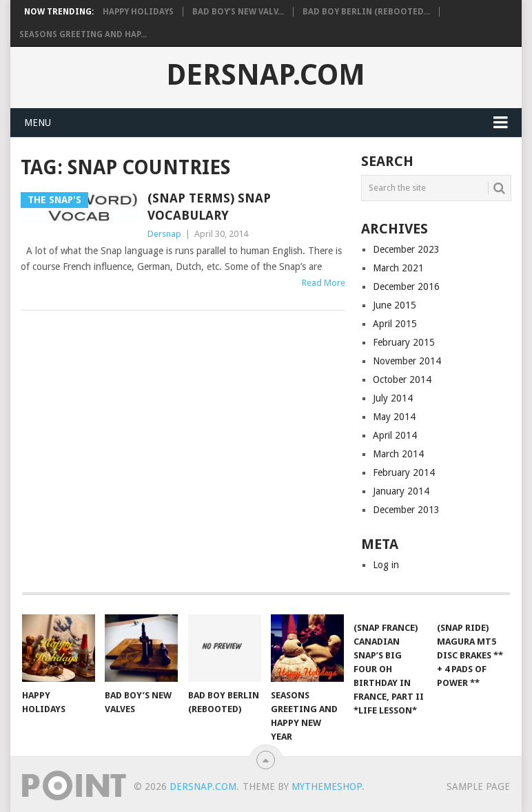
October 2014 (402, 379)
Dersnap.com (266, 75)
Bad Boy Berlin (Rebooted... (366, 12)
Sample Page (478, 787)
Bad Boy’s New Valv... (238, 12)
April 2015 (395, 324)
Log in (386, 565)
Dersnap (164, 234)
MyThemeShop (327, 787)
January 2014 (401, 491)
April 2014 (395, 435)
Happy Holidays (138, 12)
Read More (324, 283)
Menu (38, 123)
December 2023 (406, 249)
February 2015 (404, 342)
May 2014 (394, 417)
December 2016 (406, 287)
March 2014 (398, 454)
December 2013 (406, 510)
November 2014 (407, 361)
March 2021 (398, 268)
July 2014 (393, 398)
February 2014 (404, 472)
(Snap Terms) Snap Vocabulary (209, 207)
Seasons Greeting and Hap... (83, 34)
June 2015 (395, 305)
